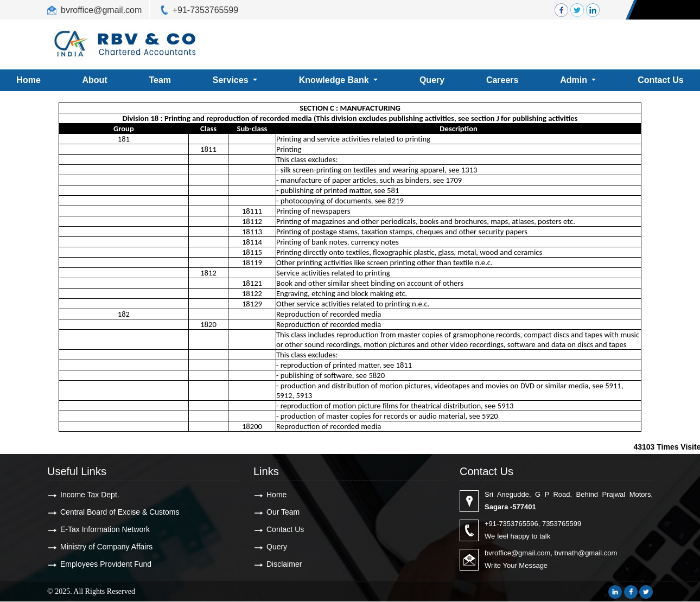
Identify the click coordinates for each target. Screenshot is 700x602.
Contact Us (285, 529)
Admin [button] (575, 80)
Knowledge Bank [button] (335, 80)
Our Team (283, 512)
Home (276, 495)
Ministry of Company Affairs (106, 547)
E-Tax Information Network (105, 529)
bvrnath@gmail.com (586, 553)
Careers (502, 80)
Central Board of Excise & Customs (120, 512)
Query (432, 80)
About (95, 80)
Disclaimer (284, 564)
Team (160, 80)
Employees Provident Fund (106, 564)
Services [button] (232, 80)
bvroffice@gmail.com (101, 10)
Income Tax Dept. (90, 495)
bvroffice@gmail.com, (518, 553)
